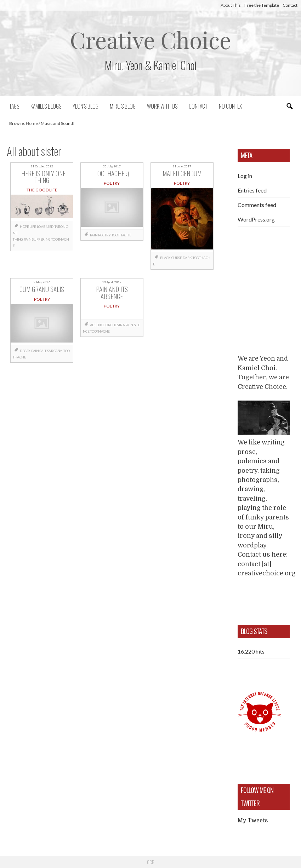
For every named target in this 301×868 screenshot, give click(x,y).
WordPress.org (256, 219)
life (33, 226)
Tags (14, 106)
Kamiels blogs (46, 106)
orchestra (115, 325)
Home (32, 123)
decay (25, 351)
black (165, 258)
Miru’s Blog (123, 106)
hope (24, 226)
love (41, 226)
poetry (104, 235)
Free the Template (262, 5)
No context (232, 106)
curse (177, 258)
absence (97, 325)
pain (27, 239)
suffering (41, 239)
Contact (290, 5)
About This (231, 5)
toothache (121, 235)
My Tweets (253, 821)
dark (187, 258)
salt (43, 351)
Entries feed (252, 190)
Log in (245, 176)
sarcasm (55, 351)
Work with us (162, 106)
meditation (55, 226)
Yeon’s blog (86, 106)
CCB (150, 862)
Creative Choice (151, 39)
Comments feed (257, 205)
